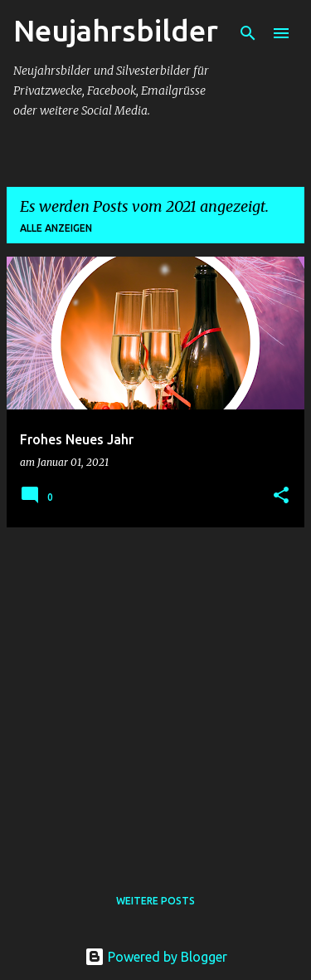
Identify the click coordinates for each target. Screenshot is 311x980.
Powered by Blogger (156, 957)
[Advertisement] (155, 696)
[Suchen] (248, 33)
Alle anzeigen (56, 228)
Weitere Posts (155, 901)
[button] (281, 496)
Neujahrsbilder (116, 30)
